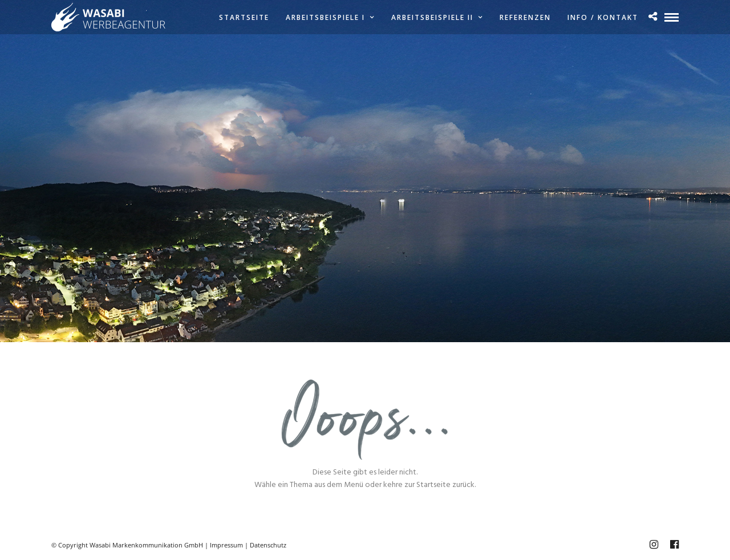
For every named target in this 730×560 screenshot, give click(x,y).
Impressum (226, 545)
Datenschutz (268, 545)
